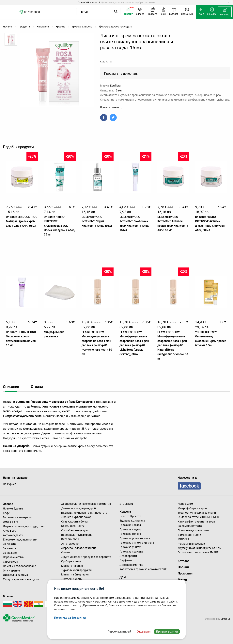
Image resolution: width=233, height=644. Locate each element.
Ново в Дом (185, 504)
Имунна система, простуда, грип (24, 526)
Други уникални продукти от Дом (200, 548)
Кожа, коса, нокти (73, 526)
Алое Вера (10, 531)
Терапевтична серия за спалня (198, 513)
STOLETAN (126, 504)
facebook (189, 486)
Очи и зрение (11, 571)
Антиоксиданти (13, 535)
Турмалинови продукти (76, 570)
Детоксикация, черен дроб (78, 508)
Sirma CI (225, 619)
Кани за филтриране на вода (196, 522)
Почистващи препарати (193, 530)
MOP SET (183, 539)
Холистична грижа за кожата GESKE (143, 569)
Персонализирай (119, 631)
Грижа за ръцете (130, 547)
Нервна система (13, 557)
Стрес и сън (10, 562)
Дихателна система (16, 575)
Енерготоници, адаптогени (20, 539)
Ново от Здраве (13, 508)
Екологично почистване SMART (198, 552)
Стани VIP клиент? (89, 2)
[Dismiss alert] (229, 3)
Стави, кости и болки (75, 522)
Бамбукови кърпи (189, 535)
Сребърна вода (71, 561)
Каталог (183, 561)
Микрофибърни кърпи (192, 508)
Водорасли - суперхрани (77, 535)
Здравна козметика (132, 521)
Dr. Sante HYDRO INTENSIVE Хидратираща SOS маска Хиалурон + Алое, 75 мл (59, 226)
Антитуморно (70, 544)
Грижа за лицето (130, 529)
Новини (183, 567)
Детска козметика (131, 565)
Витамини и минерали (17, 517)
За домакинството (190, 526)
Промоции (185, 573)
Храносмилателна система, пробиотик (86, 504)
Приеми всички (167, 631)
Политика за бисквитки (70, 618)
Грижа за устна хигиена (135, 538)
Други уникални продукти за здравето (86, 557)
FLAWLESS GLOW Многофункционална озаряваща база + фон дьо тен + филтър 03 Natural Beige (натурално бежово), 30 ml (173, 345)
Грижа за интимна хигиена (137, 543)
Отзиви (37, 387)
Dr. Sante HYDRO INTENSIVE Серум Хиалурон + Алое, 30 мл (97, 221)
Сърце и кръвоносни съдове (21, 579)
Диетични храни (72, 579)
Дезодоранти (128, 556)
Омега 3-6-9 (10, 522)
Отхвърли (144, 631)
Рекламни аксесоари (191, 544)
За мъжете (10, 553)
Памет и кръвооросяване (19, 566)
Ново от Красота (130, 516)
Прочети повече (111, 107)
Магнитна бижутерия (75, 574)
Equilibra (115, 86)
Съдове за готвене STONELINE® (198, 517)
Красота (125, 512)
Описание (11, 387)
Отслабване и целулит (76, 530)
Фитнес (66, 552)
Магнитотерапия (72, 566)
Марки (182, 580)
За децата (9, 544)
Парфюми (126, 560)
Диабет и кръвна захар (76, 517)
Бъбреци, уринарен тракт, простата (84, 513)
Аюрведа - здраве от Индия (79, 548)
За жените (9, 548)
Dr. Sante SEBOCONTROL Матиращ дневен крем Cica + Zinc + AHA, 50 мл (22, 221)
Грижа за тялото (130, 534)
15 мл (118, 90)
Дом (123, 577)
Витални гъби (70, 539)
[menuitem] (225, 12)
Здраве (8, 504)
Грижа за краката (131, 552)
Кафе (6, 513)
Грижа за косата (130, 525)
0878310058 (32, 12)
